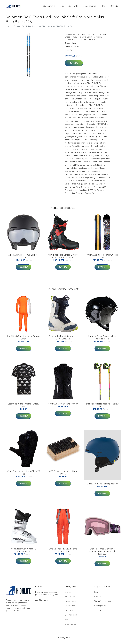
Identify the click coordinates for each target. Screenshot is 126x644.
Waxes (98, 39)
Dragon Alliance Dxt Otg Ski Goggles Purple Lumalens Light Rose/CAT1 (102, 553)
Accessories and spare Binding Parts (81, 42)
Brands (114, 7)
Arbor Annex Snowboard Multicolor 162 (102, 258)
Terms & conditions (103, 603)
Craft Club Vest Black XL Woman (63, 406)
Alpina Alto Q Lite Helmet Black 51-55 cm (24, 258)
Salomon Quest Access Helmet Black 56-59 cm (102, 340)
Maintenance (81, 36)
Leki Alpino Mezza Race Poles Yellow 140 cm (102, 407)
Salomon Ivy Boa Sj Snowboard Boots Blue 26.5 (63, 340)
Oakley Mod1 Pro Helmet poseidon (102, 486)
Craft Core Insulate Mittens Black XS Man (24, 475)
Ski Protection (71, 617)
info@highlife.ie (42, 602)
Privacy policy (100, 608)
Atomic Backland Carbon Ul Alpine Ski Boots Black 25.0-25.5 (63, 258)
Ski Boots (73, 7)
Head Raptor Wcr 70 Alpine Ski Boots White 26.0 (24, 552)
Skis (62, 7)
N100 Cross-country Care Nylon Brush (63, 475)
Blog (103, 7)
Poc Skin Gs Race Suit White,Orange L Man (24, 340)
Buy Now (74, 65)
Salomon (91, 39)
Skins (84, 39)
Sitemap (98, 612)
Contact (98, 599)
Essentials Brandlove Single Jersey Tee (24, 407)
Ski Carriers (49, 7)
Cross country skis (73, 39)
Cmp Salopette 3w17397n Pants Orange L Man (63, 552)
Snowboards (89, 7)
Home (8, 28)
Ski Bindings (104, 36)
